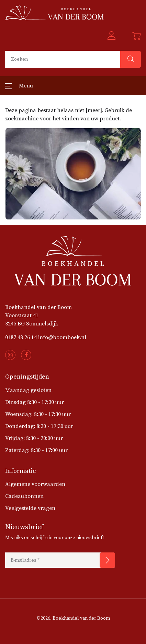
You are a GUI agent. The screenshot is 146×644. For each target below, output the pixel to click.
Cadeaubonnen (24, 496)
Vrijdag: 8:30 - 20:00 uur (34, 438)
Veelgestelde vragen (30, 508)
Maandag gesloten (28, 390)
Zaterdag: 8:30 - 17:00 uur (36, 450)
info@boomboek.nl (62, 337)
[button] (111, 36)
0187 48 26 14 (21, 337)
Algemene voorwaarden (35, 484)
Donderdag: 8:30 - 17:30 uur (39, 426)
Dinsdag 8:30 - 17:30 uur (35, 402)
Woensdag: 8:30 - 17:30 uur (38, 414)
